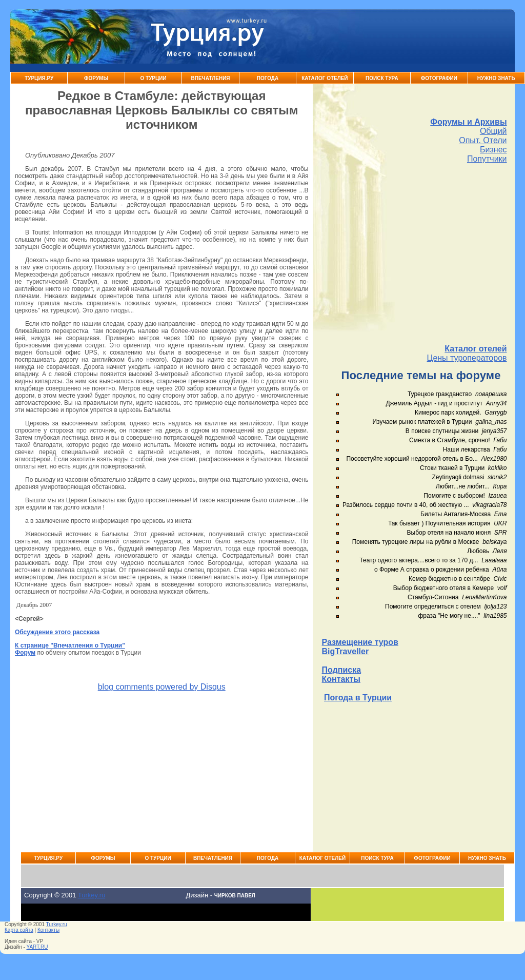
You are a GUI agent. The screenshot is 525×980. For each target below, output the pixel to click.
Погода (268, 78)
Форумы (96, 78)
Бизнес (493, 150)
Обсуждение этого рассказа (57, 632)
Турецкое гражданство (440, 394)
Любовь (478, 551)
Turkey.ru (92, 895)
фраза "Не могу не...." (449, 616)
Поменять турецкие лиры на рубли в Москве (416, 542)
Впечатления (211, 78)
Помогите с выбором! (454, 496)
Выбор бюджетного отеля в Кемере (444, 588)
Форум (25, 653)
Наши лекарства (467, 449)
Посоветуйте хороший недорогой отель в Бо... (412, 459)
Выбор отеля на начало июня (449, 533)
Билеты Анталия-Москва (456, 514)
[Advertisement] (415, 254)
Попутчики (487, 159)
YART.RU (37, 947)
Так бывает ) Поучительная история (439, 523)
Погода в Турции (358, 698)
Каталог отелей (476, 349)
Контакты (341, 679)
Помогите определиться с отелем (433, 606)
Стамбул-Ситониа (433, 597)
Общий (493, 131)
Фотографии (439, 78)
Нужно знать (496, 78)
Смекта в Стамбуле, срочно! (450, 440)
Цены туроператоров (467, 358)
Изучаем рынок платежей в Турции (422, 422)
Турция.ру (39, 78)
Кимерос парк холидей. (448, 413)
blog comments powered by (162, 687)
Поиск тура (382, 78)
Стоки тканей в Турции (452, 468)
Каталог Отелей (325, 78)
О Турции (153, 78)
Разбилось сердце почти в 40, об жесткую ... (406, 505)
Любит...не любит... (463, 486)
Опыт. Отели (483, 140)
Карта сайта (19, 930)
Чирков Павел (235, 896)
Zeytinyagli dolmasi (458, 477)
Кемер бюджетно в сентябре (449, 579)
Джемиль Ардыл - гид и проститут (434, 403)
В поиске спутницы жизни (442, 431)
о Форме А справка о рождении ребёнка (432, 570)
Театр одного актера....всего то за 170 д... (419, 560)
